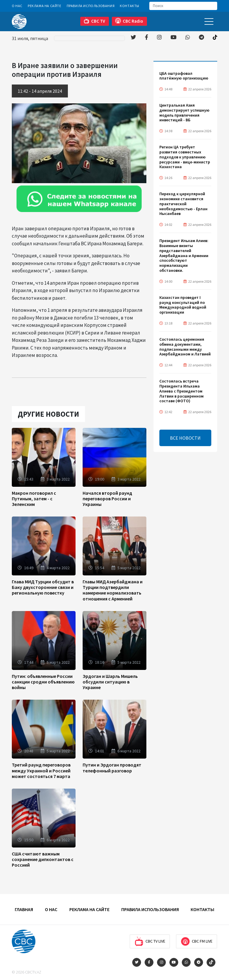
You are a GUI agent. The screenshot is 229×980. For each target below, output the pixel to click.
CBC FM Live (197, 941)
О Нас (17, 6)
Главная (24, 909)
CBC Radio (129, 21)
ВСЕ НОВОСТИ (185, 438)
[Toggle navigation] (209, 21)
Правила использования (91, 6)
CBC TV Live (150, 941)
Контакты (130, 6)
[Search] (183, 6)
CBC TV (94, 21)
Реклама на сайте (45, 6)
